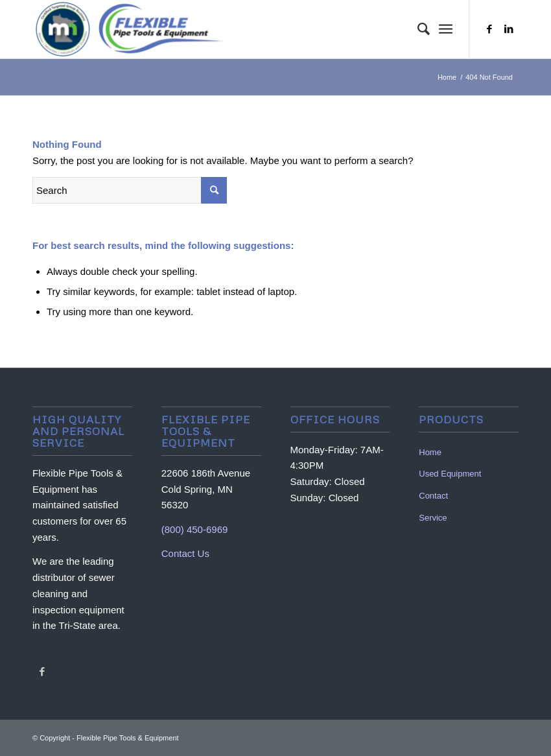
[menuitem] (417, 29)
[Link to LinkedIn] (509, 29)
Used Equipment (450, 474)
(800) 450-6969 (195, 529)
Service (433, 518)
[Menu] (446, 29)
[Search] (417, 29)
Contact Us (185, 553)
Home (430, 452)
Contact (433, 496)
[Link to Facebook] (489, 29)
